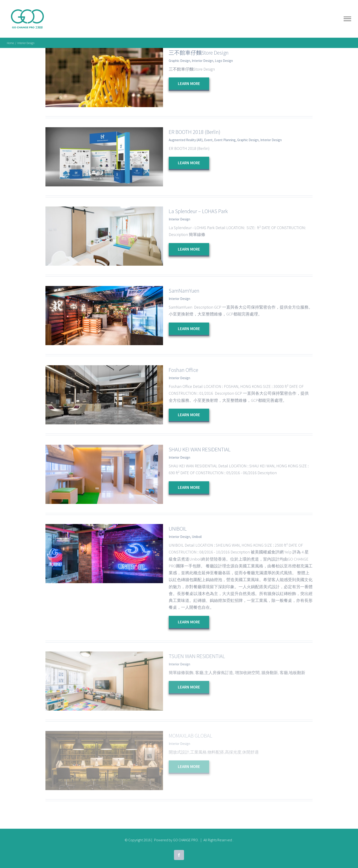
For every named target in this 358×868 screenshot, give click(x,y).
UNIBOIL (178, 529)
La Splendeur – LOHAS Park (198, 211)
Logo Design (224, 61)
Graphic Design (179, 61)
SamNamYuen (184, 291)
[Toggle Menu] (347, 19)
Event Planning (225, 140)
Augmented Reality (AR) (186, 140)
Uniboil (197, 537)
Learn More (189, 83)
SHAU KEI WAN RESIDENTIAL (200, 449)
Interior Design (203, 61)
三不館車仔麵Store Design (199, 53)
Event (208, 140)
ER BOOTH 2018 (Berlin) (195, 132)
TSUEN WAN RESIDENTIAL (197, 656)
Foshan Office (183, 370)
